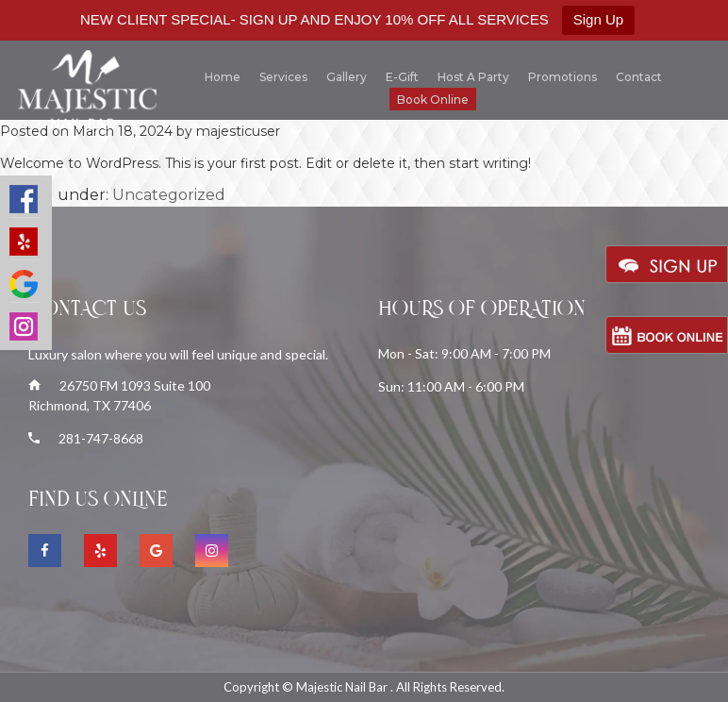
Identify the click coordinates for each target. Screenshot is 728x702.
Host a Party (473, 77)
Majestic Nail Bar (343, 687)
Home (223, 77)
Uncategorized (169, 195)
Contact (639, 77)
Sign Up (598, 19)
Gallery (347, 77)
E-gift (402, 77)
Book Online (433, 100)
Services (283, 77)
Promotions (563, 77)
